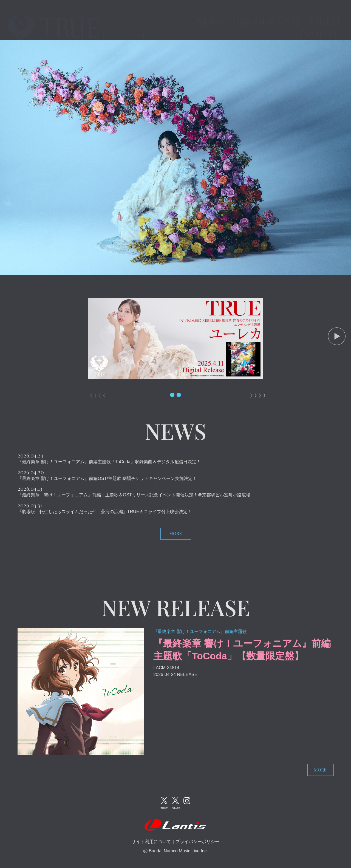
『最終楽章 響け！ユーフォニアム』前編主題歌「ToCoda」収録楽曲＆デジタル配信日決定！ (109, 462)
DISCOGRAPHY (266, 13)
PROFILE (319, 26)
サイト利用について (151, 842)
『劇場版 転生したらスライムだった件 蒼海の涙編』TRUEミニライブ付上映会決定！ (105, 512)
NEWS (210, 13)
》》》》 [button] (257, 396)
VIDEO (324, 13)
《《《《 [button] (94, 396)
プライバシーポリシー (197, 842)
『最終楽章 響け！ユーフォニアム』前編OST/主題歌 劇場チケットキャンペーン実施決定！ (107, 478)
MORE (175, 533)
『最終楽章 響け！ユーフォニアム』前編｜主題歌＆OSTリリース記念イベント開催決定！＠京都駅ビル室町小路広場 (134, 495)
